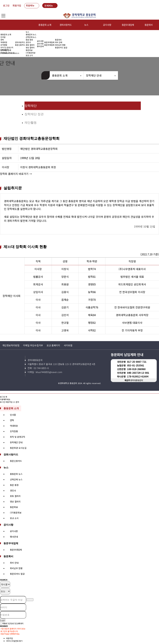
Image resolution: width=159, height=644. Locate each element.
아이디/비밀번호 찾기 (14, 641)
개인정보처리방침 (11, 345)
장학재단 (31, 106)
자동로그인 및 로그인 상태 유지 (12, 623)
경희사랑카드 (66, 25)
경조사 (28, 42)
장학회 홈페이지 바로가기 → (16, 174)
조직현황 (4, 45)
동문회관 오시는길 (18, 448)
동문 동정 (29, 40)
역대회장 (4, 42)
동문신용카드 (20, 45)
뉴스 (86, 25)
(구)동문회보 (16, 513)
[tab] (79, 408)
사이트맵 (68, 345)
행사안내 (40, 46)
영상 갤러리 (30, 47)
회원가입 (17, 5)
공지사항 (107, 25)
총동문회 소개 (45, 25)
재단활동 (31, 123)
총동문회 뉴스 (31, 34)
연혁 (2, 40)
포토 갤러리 (30, 45)
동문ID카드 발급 (61, 47)
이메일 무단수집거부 (33, 345)
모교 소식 (14, 518)
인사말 (3, 37)
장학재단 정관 (34, 114)
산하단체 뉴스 (31, 37)
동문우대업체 (128, 25)
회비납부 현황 (60, 45)
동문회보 (14, 507)
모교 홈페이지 (53, 345)
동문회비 (58, 40)
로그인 (6, 5)
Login (3, 620)
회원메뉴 (30, 5)
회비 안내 (59, 42)
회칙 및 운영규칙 (7, 47)
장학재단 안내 (94, 75)
